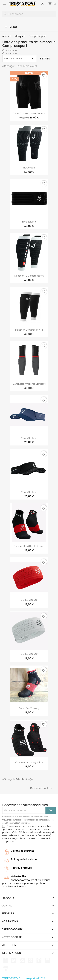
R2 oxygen (29, 168)
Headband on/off (29, 600)
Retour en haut (41, 788)
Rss (22, 960)
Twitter (14, 960)
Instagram (47, 960)
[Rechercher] (29, 14)
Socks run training (29, 708)
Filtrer (45, 59)
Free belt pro (29, 222)
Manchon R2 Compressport (29, 276)
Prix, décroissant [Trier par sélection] (19, 59)
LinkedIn (5, 969)
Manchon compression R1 (29, 330)
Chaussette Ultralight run (29, 762)
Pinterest (39, 960)
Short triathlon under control (29, 113)
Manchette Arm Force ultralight (29, 384)
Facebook (5, 960)
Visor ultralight (29, 438)
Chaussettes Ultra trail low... (29, 546)
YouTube (30, 960)
